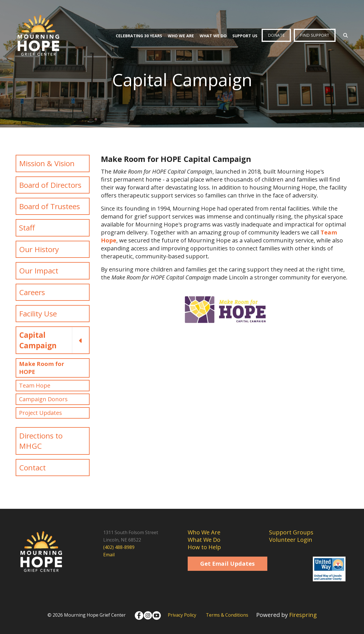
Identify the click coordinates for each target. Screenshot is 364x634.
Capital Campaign (54, 340)
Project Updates (41, 413)
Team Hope (35, 385)
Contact (32, 468)
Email (109, 555)
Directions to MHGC (41, 441)
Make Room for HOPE (42, 368)
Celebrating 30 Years (139, 36)
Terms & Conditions (227, 615)
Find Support (315, 35)
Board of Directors (50, 185)
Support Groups (291, 532)
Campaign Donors (43, 399)
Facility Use (38, 314)
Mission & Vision (47, 163)
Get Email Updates (227, 564)
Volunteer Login (291, 540)
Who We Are (181, 36)
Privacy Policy (182, 615)
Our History (39, 249)
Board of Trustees (49, 206)
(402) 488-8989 (119, 547)
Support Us (245, 36)
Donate (276, 35)
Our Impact (39, 271)
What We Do (213, 36)
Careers (32, 292)
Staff (27, 228)
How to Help (204, 547)
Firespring (303, 615)
